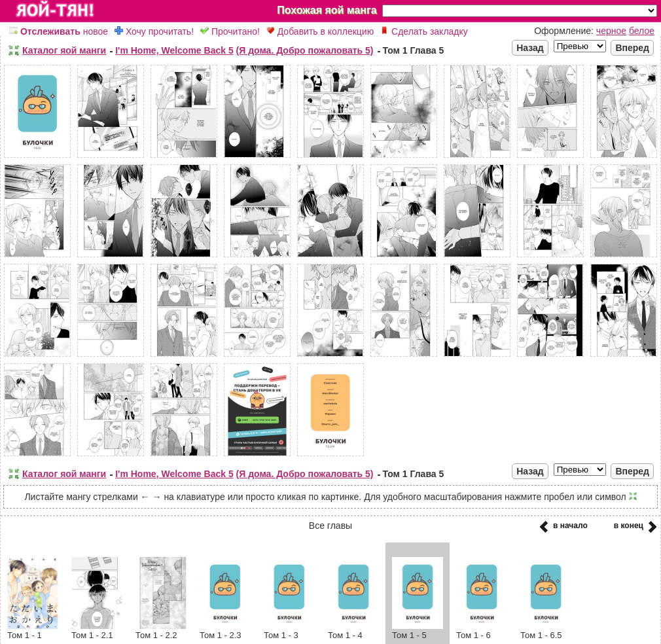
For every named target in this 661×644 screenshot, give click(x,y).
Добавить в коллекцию (320, 31)
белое (642, 31)
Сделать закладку (424, 31)
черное (611, 31)
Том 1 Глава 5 (414, 50)
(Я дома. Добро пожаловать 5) (305, 50)
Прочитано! (230, 31)
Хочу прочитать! (154, 31)
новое (59, 31)
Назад (530, 48)
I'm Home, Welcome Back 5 (174, 50)
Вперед (632, 48)
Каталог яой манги (64, 50)
